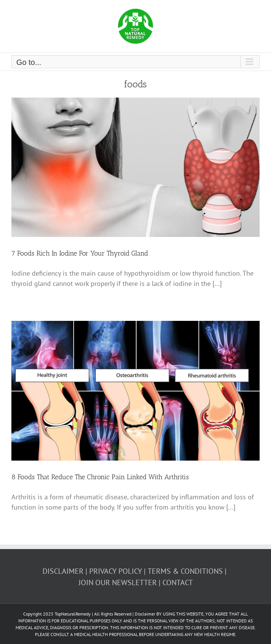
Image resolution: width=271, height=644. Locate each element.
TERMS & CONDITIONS (185, 571)
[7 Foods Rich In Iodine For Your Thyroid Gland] (135, 167)
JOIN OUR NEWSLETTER (118, 582)
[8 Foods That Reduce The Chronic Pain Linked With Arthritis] (135, 391)
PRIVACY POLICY (116, 571)
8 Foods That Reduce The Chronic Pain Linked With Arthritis (100, 477)
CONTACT (178, 582)
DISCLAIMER (63, 571)
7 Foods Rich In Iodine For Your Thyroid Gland (80, 253)
